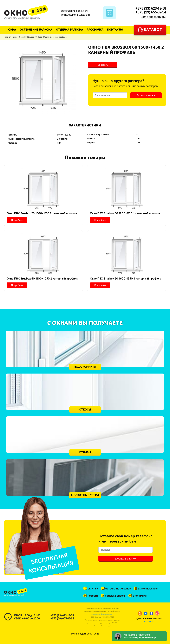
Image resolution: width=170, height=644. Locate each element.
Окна (12, 30)
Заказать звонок (146, 95)
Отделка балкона (69, 30)
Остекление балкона (36, 30)
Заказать (103, 65)
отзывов (148, 621)
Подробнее (17, 220)
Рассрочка (95, 30)
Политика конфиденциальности (102, 614)
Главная (8, 37)
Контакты (115, 30)
